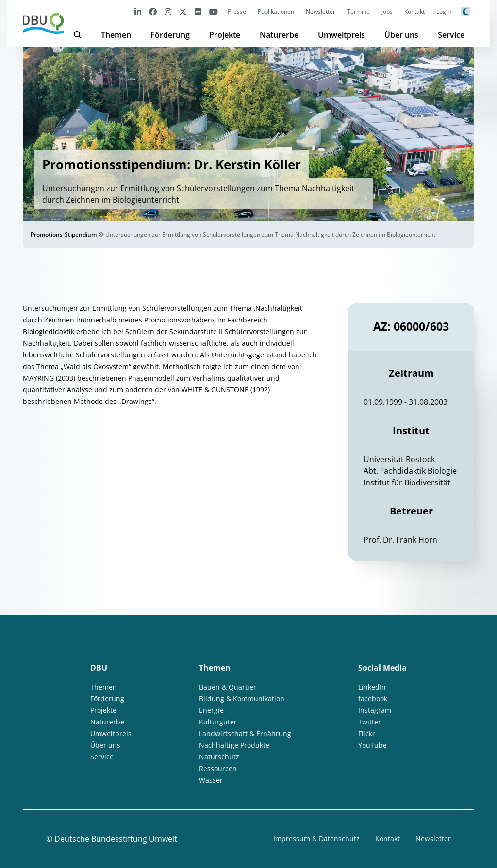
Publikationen (276, 11)
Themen (116, 35)
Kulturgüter (218, 722)
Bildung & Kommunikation (242, 699)
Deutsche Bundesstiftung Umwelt (116, 839)
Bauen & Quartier (228, 687)
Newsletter (321, 11)
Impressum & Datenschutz (316, 839)
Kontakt (414, 11)
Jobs (387, 11)
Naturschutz (219, 757)
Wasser (211, 780)
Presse (237, 11)
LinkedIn (372, 687)
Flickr (367, 733)
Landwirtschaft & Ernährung (245, 733)
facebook (373, 699)
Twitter (370, 722)
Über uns (401, 35)
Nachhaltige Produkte (234, 745)
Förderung (170, 35)
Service (451, 35)
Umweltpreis (341, 35)
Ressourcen (218, 768)
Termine (358, 11)
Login (444, 11)
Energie (211, 710)
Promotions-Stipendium (64, 234)
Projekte (225, 35)
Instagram (375, 710)
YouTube (373, 745)
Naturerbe (279, 35)
